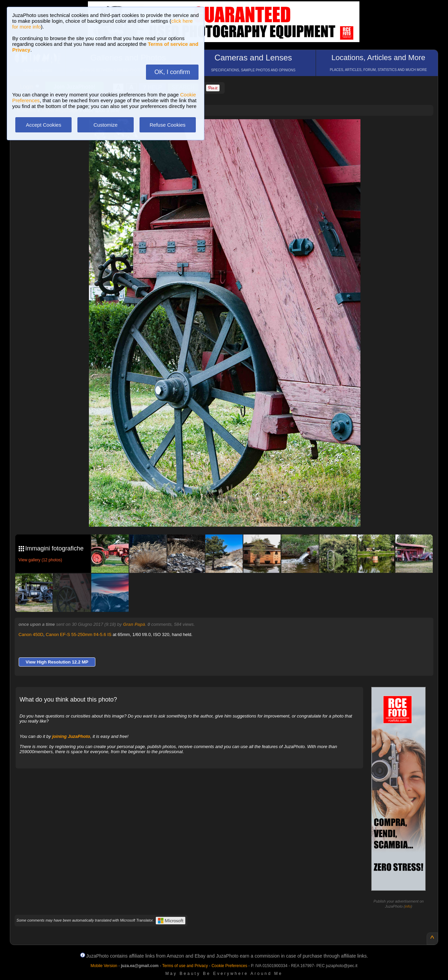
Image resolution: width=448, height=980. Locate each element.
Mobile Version (104, 966)
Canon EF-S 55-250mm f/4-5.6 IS (79, 634)
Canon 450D (31, 634)
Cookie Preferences (229, 966)
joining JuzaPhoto (71, 736)
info (408, 906)
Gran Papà (134, 624)
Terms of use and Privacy (185, 966)
